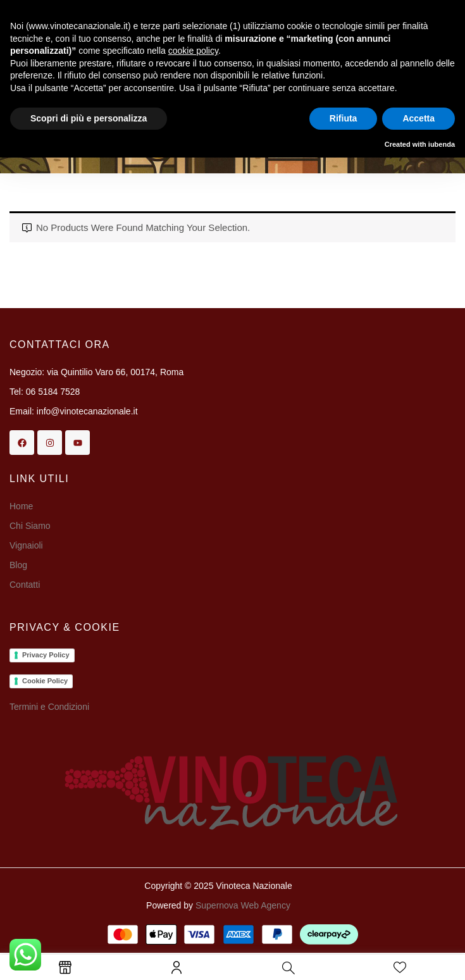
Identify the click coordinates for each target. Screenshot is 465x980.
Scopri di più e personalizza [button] (89, 118)
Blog (18, 565)
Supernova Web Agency (243, 905)
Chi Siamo (31, 526)
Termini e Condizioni (49, 707)
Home (21, 506)
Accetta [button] (418, 118)
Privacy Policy (46, 655)
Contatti (25, 585)
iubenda (442, 144)
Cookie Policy (45, 681)
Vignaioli (26, 545)
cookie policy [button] (193, 51)
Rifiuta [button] (344, 118)
